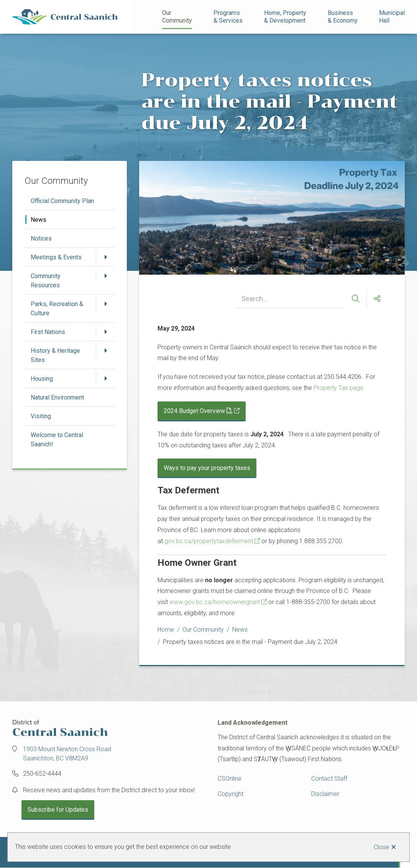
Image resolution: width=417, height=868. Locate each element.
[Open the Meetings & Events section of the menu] (105, 257)
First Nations (48, 332)
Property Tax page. (339, 388)
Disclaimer (325, 794)
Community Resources (46, 281)
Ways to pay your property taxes (207, 468)
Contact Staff (329, 779)
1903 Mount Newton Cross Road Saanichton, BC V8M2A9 (67, 754)
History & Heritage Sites (55, 355)
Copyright (231, 794)
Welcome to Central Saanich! (57, 440)
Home (166, 630)
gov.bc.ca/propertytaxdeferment (209, 541)
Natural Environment (57, 397)
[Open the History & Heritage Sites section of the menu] (105, 350)
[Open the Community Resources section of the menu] (105, 276)
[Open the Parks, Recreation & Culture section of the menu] (105, 304)
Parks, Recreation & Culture (57, 309)
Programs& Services (228, 17)
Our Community (177, 17)
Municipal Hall (393, 17)
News (39, 220)
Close (381, 847)
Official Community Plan (62, 201)
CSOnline (230, 779)
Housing (42, 379)
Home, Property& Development (285, 17)
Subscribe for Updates (58, 810)
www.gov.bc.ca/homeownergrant (215, 602)
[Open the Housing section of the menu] (105, 378)
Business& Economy (343, 17)
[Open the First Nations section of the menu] (105, 332)
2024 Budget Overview (198, 411)
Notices (41, 238)
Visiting (41, 416)
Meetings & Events (56, 257)
